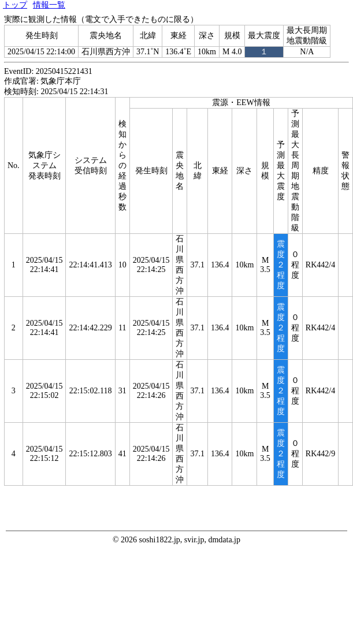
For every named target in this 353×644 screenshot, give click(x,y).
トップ (15, 5)
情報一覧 (49, 5)
